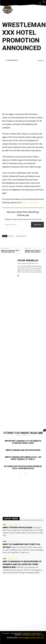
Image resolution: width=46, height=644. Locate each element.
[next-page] (25, 474)
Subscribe (37, 225)
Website (11, 236)
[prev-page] (20, 474)
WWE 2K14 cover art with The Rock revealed (10, 251)
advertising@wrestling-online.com (31, 638)
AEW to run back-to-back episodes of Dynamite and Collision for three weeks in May (22, 564)
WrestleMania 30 (21, 236)
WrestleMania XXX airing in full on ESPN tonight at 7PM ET (23, 458)
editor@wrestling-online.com (33, 635)
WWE (5, 541)
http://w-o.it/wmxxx (30, 202)
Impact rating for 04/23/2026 (18, 527)
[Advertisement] (23, 87)
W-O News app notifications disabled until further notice (23, 467)
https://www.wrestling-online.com (28, 263)
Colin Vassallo (13, 60)
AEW (4, 559)
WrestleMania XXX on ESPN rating (23, 450)
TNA (4, 525)
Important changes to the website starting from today (23, 442)
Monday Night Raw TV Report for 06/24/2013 (33, 251)
